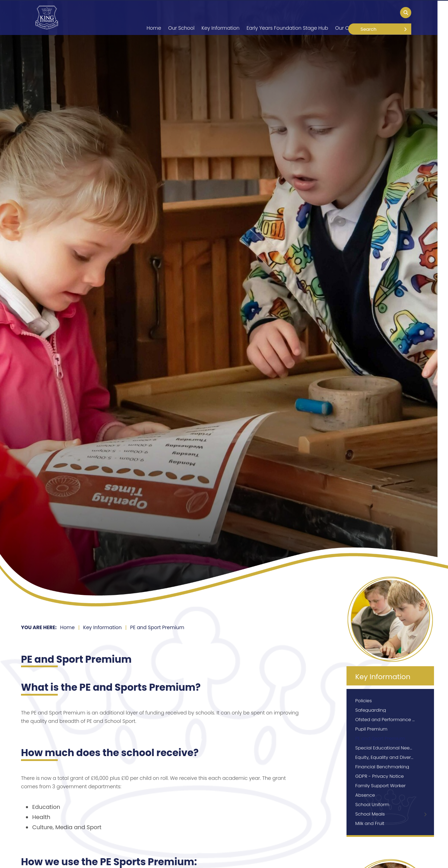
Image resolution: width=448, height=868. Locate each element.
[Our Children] (394, 17)
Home (68, 627)
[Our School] (181, 17)
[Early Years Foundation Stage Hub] (287, 17)
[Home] (47, 17)
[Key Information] (221, 17)
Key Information (103, 627)
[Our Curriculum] (353, 17)
